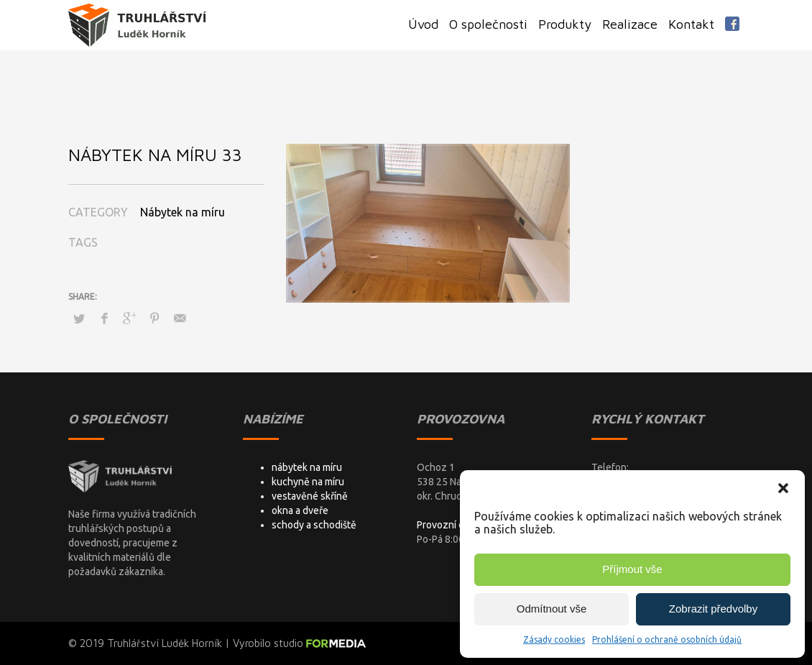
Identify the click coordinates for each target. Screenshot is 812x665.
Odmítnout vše (552, 609)
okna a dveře (300, 510)
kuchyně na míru (308, 482)
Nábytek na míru (183, 212)
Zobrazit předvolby (713, 609)
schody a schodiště (314, 525)
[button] (783, 488)
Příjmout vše (632, 569)
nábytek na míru (307, 467)
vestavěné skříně (310, 496)
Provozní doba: (450, 525)
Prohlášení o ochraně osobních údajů (667, 639)
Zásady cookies (554, 639)
